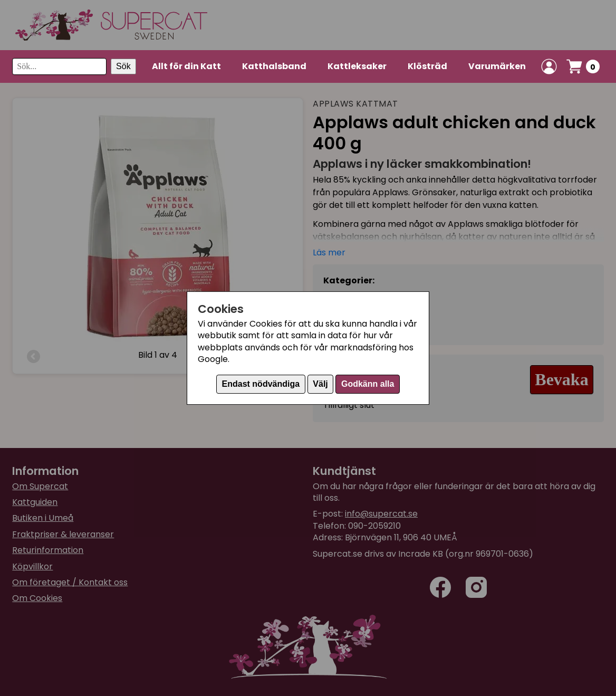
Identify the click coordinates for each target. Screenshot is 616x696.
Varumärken (497, 66)
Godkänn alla (368, 384)
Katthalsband (274, 66)
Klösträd (427, 66)
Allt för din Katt (186, 66)
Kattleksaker (357, 66)
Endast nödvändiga (261, 384)
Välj (320, 384)
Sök (123, 66)
